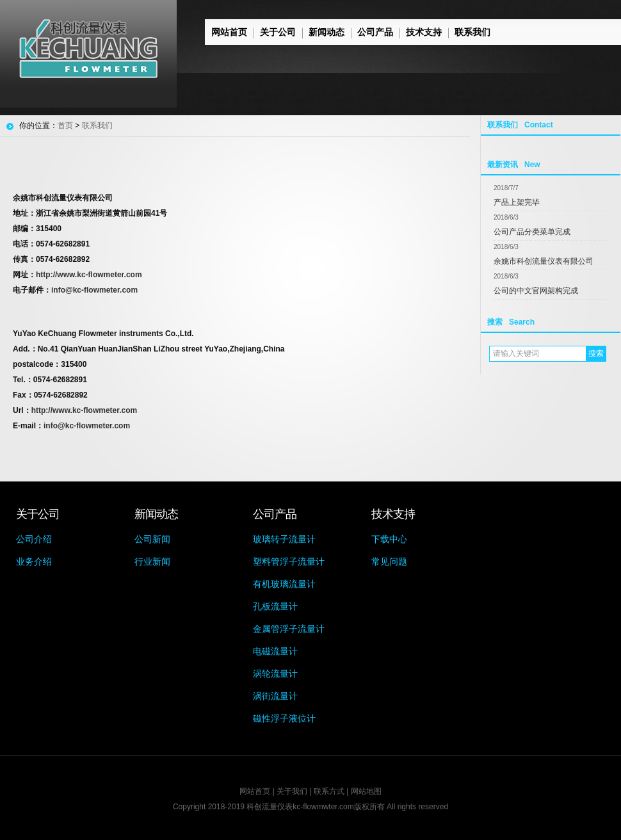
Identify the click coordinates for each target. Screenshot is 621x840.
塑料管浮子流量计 (289, 561)
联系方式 (329, 791)
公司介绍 (34, 539)
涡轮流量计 (275, 674)
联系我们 (472, 32)
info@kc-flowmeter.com (94, 290)
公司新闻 (152, 539)
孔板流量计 (275, 606)
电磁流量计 (275, 651)
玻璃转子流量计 (284, 539)
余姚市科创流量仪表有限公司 (544, 261)
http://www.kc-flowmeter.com (89, 275)
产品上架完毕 (517, 202)
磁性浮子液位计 (284, 718)
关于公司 (278, 32)
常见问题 (389, 561)
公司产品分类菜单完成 (532, 232)
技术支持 (424, 32)
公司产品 (375, 32)
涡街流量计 (275, 696)
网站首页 (229, 32)
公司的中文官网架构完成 (536, 291)
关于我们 (292, 791)
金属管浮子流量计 (289, 629)
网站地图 (366, 791)
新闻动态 (327, 32)
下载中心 (389, 539)
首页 (65, 125)
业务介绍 (34, 561)
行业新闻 (152, 561)
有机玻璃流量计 (284, 584)
